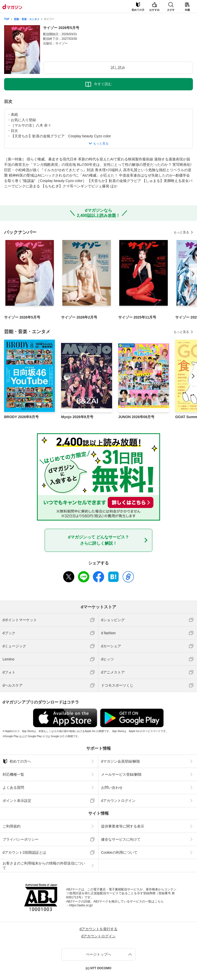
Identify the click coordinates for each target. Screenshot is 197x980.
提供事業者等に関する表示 (123, 826)
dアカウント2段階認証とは (24, 852)
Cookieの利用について (119, 852)
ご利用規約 (12, 826)
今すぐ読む (103, 84)
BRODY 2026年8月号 (21, 417)
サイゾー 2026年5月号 (22, 317)
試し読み (118, 68)
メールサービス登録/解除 (121, 774)
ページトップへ (98, 954)
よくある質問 (13, 787)
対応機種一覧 (13, 774)
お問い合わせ (112, 787)
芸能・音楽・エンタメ (27, 19)
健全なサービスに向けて (121, 839)
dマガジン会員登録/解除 (121, 761)
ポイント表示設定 (17, 801)
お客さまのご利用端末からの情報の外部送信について (44, 866)
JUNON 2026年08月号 (136, 417)
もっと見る (181, 232)
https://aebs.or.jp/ (81, 905)
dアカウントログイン (118, 801)
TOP (7, 19)
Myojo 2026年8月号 (77, 417)
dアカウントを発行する (98, 929)
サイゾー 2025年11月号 (137, 317)
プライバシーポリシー (21, 839)
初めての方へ (17, 761)
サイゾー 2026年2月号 (79, 317)
